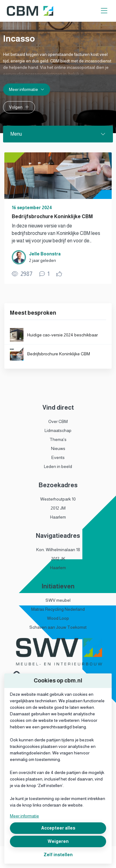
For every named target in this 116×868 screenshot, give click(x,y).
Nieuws (58, 448)
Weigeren (58, 841)
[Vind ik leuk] (60, 274)
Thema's (58, 439)
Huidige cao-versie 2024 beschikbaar (62, 335)
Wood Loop (58, 618)
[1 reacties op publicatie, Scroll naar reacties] (44, 274)
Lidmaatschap (58, 430)
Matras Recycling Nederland (58, 609)
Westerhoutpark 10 (58, 499)
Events (58, 457)
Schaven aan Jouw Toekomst (58, 627)
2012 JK (58, 559)
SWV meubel (58, 600)
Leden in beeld (58, 466)
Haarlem (58, 517)
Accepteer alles (58, 828)
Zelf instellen (58, 855)
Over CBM (58, 421)
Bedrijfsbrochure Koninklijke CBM (52, 216)
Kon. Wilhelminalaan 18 (58, 550)
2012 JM (58, 508)
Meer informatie (24, 816)
